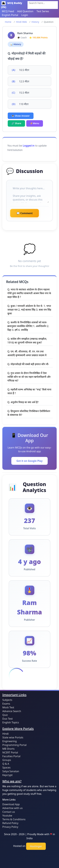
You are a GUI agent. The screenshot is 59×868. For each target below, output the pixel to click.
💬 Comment (25, 213)
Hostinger (36, 846)
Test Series (43, 11)
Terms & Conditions (14, 819)
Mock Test (8, 707)
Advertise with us (13, 808)
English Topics (11, 722)
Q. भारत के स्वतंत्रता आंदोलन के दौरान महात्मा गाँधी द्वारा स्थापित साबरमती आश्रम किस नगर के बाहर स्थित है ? (29, 293)
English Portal (10, 15)
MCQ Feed (8, 11)
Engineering (10, 741)
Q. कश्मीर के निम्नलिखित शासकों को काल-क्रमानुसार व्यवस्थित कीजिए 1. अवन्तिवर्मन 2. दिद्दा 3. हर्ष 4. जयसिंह (28, 326)
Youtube (7, 816)
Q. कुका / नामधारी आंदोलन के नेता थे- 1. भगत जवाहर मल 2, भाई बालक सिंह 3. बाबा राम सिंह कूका (29, 310)
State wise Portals (13, 737)
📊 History (16, 44)
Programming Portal (14, 745)
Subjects (7, 700)
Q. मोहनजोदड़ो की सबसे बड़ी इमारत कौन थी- (28, 364)
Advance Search (12, 711)
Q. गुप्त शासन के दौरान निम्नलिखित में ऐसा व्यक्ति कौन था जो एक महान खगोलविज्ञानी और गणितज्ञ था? (29, 377)
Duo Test (8, 719)
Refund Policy (10, 823)
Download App (11, 804)
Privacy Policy (10, 827)
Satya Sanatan (11, 771)
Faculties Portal (11, 756)
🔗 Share (16, 123)
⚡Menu (35, 123)
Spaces (6, 768)
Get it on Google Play (29, 461)
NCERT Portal (10, 752)
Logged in (29, 146)
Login (25, 15)
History (35, 22)
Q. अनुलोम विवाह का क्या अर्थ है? (23, 402)
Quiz (5, 715)
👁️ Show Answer (21, 116)
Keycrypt (7, 775)
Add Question (25, 11)
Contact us (9, 812)
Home (8, 22)
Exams (6, 704)
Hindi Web (21, 22)
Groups (7, 760)
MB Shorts (8, 749)
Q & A (6, 764)
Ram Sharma (25, 33)
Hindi (6, 734)
